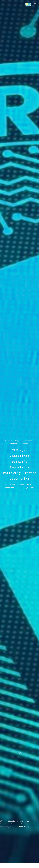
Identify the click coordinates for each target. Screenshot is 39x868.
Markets (24, 444)
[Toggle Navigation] (35, 4)
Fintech (14, 444)
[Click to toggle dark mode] (28, 4)
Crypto (18, 441)
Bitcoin (8, 441)
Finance (28, 441)
